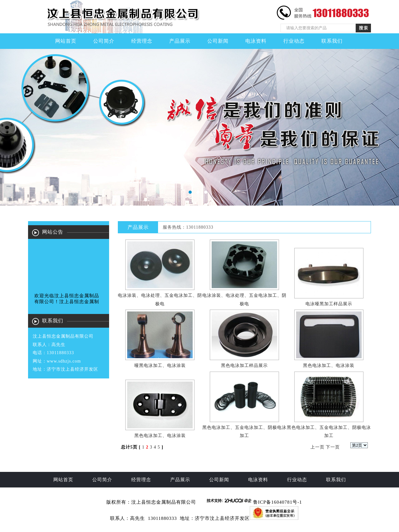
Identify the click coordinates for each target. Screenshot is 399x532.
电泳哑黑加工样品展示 (329, 304)
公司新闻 (218, 41)
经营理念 (142, 41)
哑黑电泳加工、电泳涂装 (160, 366)
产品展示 (180, 41)
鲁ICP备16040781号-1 (278, 502)
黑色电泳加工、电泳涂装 (329, 366)
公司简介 (104, 41)
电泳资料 (256, 41)
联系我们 (332, 41)
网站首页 (66, 41)
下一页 (333, 447)
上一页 (317, 447)
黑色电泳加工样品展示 (244, 366)
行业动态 (294, 41)
